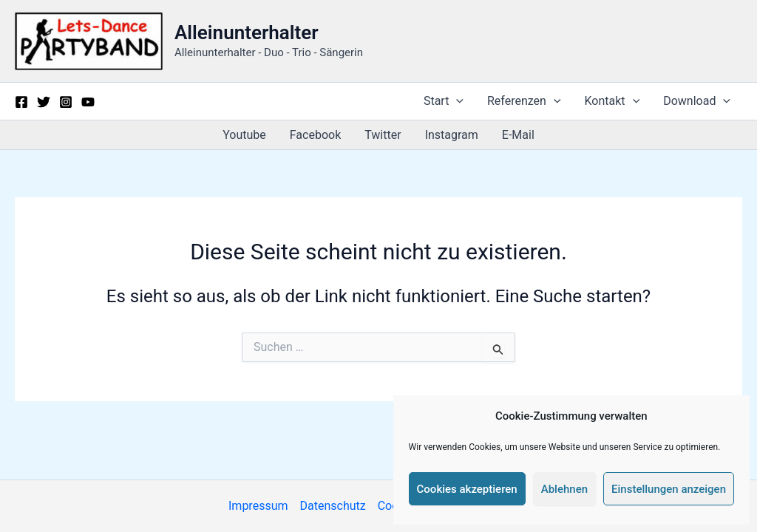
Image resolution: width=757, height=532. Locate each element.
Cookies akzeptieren (467, 489)
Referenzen (524, 101)
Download (697, 101)
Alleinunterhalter (247, 33)
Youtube (244, 135)
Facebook (315, 135)
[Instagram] (66, 102)
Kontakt (612, 101)
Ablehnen (564, 489)
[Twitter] (44, 102)
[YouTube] (88, 102)
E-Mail (518, 135)
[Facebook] (21, 102)
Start (444, 101)
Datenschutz (333, 506)
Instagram (452, 135)
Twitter (383, 135)
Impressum (258, 506)
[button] (456, 101)
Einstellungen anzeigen (669, 489)
